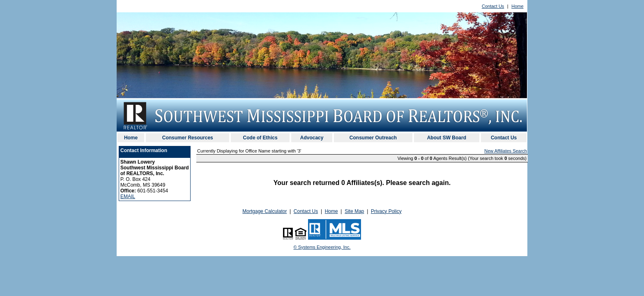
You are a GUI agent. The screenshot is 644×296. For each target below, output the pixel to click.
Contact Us (493, 6)
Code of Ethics (260, 138)
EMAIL (128, 197)
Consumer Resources (188, 138)
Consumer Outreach (373, 138)
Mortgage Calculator (264, 211)
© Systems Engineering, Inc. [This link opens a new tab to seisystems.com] (322, 247)
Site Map (354, 211)
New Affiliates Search (506, 151)
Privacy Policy (386, 211)
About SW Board (447, 138)
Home (517, 6)
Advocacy (312, 138)
